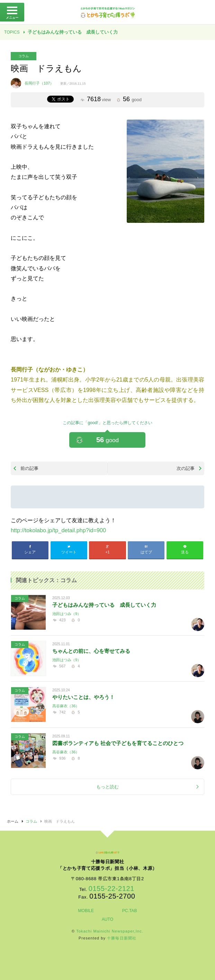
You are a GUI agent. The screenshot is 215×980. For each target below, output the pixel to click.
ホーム (13, 821)
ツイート (69, 552)
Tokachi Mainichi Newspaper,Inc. (110, 931)
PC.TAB (130, 911)
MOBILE (86, 911)
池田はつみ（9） (67, 614)
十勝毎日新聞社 (122, 938)
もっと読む (107, 787)
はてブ (146, 552)
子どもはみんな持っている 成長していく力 (73, 32)
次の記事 (186, 468)
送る (185, 552)
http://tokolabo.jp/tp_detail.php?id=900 (58, 530)
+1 (107, 552)
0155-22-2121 (111, 889)
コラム (24, 56)
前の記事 (29, 468)
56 (107, 440)
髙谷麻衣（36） (66, 706)
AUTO (107, 919)
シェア (30, 552)
